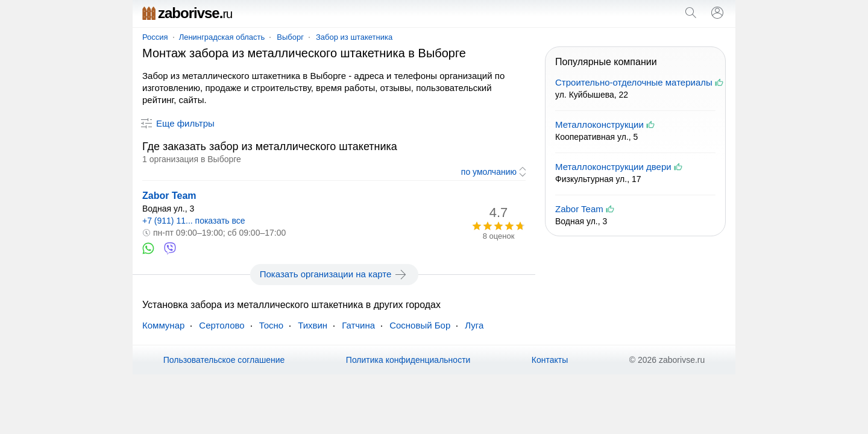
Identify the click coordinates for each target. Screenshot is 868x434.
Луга (474, 325)
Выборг (290, 37)
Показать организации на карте (334, 274)
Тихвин (313, 325)
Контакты (550, 360)
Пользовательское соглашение (224, 360)
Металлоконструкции (599, 124)
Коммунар (163, 325)
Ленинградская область (222, 37)
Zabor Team (169, 196)
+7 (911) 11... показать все (194, 221)
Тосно (271, 325)
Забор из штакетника (354, 37)
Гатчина (358, 325)
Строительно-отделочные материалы (634, 82)
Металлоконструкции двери (613, 167)
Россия (155, 37)
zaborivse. (187, 13)
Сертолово (222, 325)
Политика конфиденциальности (408, 360)
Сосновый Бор (420, 325)
